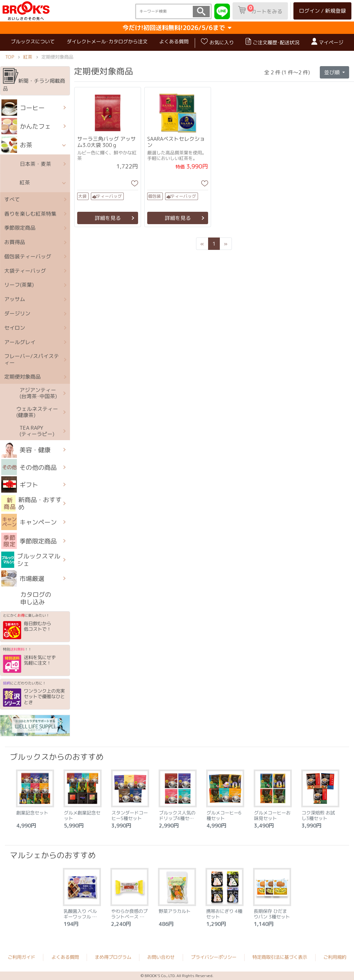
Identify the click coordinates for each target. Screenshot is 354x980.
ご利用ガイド (21, 957)
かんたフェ (26, 126)
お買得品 (15, 242)
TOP (10, 57)
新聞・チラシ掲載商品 (34, 80)
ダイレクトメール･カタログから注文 (107, 42)
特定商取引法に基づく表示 (280, 957)
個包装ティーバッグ (28, 256)
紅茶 (28, 57)
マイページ (327, 42)
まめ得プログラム (113, 957)
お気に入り (217, 42)
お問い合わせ (161, 957)
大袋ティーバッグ (25, 270)
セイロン (15, 327)
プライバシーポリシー (214, 957)
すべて (12, 199)
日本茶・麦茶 (26, 164)
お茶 (17, 145)
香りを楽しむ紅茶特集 (30, 213)
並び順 (333, 72)
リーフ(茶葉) (19, 285)
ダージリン (17, 313)
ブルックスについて (33, 42)
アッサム (15, 299)
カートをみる (260, 10)
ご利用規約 (335, 957)
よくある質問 (174, 42)
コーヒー (23, 108)
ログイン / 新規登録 (322, 11)
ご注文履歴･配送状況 (272, 42)
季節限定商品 (20, 228)
